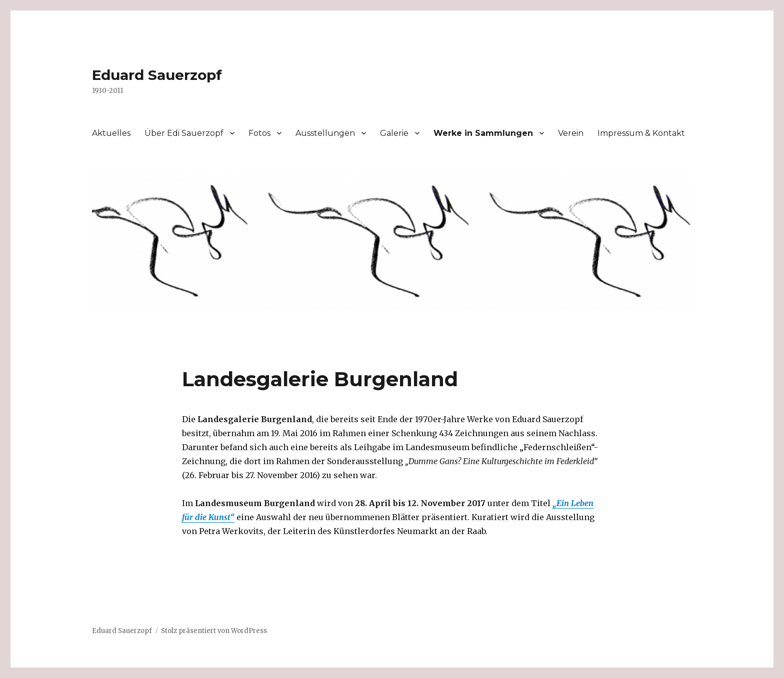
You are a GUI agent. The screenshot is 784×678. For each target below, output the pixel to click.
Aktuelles (111, 133)
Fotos (259, 133)
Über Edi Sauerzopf (184, 133)
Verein (571, 133)
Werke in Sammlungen (483, 133)
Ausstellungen (325, 133)
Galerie (394, 133)
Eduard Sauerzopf (157, 75)
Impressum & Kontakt (641, 133)
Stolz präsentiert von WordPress (214, 631)
